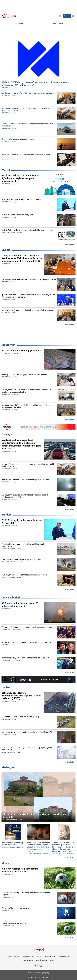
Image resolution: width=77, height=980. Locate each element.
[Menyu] (73, 16)
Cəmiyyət (7, 435)
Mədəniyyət (8, 767)
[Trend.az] (9, 16)
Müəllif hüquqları (65, 957)
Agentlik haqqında (13, 957)
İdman (5, 863)
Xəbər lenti (58, 24)
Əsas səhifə (19, 24)
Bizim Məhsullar (51, 957)
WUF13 (6, 170)
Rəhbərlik (39, 957)
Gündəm (7, 515)
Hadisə (6, 687)
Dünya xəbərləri (11, 598)
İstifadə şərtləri (28, 960)
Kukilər (52, 960)
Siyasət (6, 250)
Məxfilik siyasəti (41, 960)
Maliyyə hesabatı (27, 957)
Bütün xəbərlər (69, 245)
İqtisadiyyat (8, 345)
